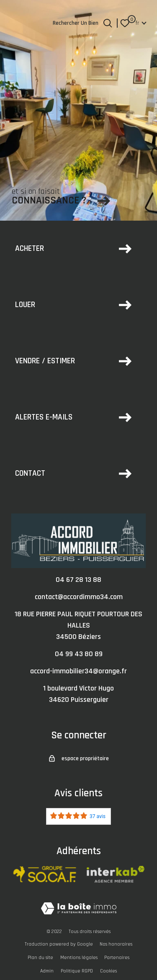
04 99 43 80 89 (79, 654)
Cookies (108, 971)
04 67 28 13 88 (78, 580)
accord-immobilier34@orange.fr (78, 671)
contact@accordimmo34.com (79, 597)
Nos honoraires (116, 944)
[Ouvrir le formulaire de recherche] (108, 23)
